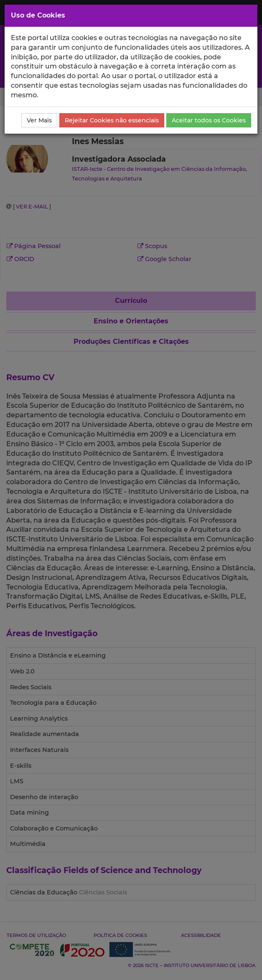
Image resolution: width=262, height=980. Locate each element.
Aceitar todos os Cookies (209, 120)
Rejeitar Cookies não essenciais (112, 120)
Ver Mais (39, 120)
